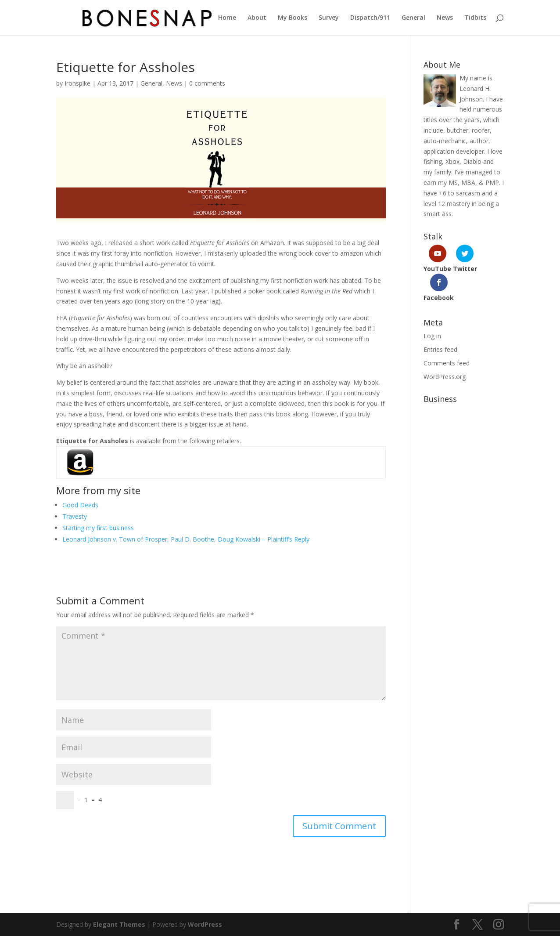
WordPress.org (445, 377)
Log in (432, 336)
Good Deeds (80, 505)
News (445, 18)
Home (227, 18)
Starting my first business (98, 528)
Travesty (75, 516)
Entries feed (440, 349)
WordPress (205, 924)
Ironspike (77, 83)
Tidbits (475, 18)
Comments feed (447, 363)
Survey (329, 18)
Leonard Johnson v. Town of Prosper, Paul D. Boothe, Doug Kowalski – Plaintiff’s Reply (186, 539)
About (257, 18)
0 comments (207, 83)
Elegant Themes (119, 924)
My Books (293, 18)
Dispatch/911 (370, 18)
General (413, 18)
